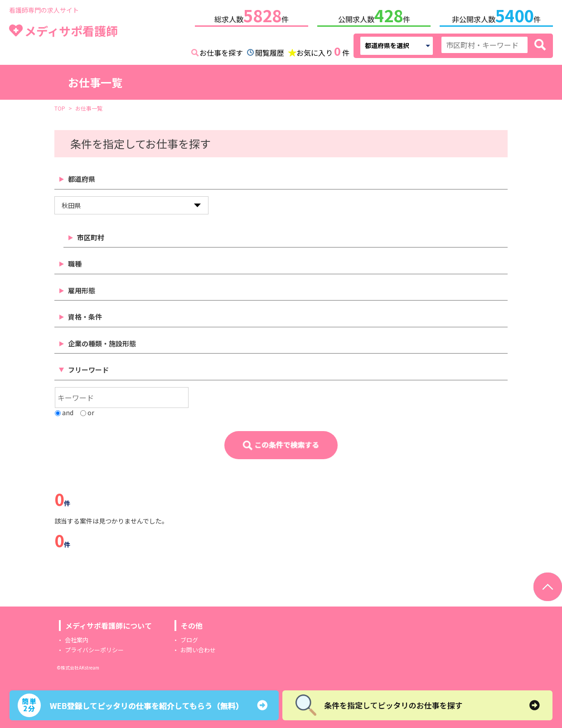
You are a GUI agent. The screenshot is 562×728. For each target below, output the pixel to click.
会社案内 (77, 638)
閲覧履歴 (270, 51)
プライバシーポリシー (94, 648)
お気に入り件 (323, 50)
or (87, 411)
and (64, 411)
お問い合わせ (198, 648)
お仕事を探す (221, 51)
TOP (60, 106)
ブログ (189, 638)
